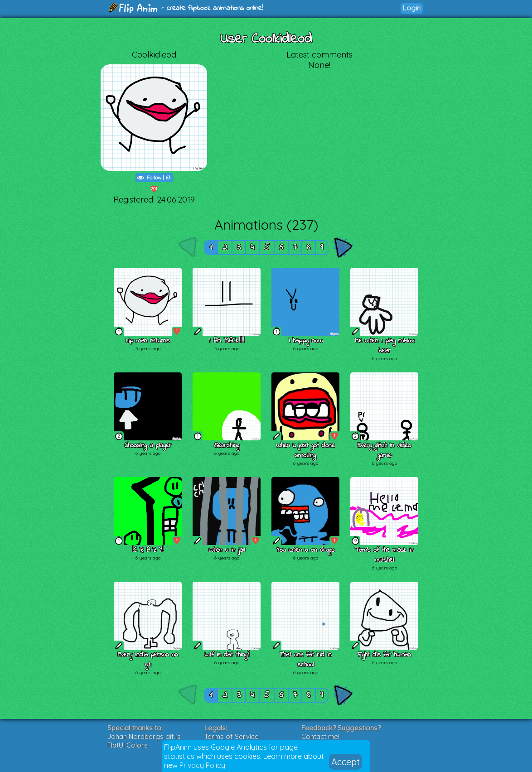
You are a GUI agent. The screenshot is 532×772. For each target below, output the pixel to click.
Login (412, 8)
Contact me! (320, 736)
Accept (346, 762)
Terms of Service (232, 736)
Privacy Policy (202, 765)
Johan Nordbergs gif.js (144, 736)
